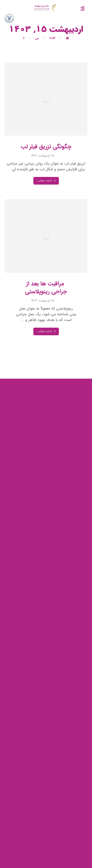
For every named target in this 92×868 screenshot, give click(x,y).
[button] (82, 9)
